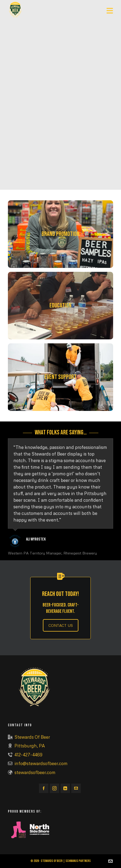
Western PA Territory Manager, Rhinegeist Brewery (52, 553)
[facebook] (44, 788)
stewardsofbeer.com (35, 772)
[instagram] (54, 788)
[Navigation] (110, 11)
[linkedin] (65, 788)
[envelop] (76, 788)
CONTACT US (61, 625)
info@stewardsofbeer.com (41, 763)
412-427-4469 (28, 755)
